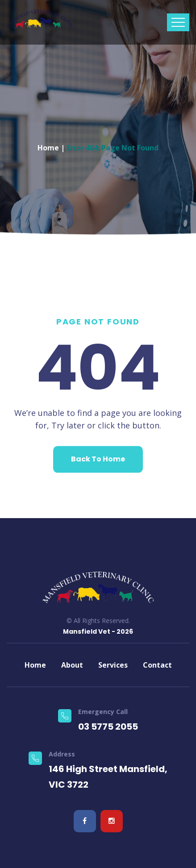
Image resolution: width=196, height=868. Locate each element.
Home (48, 145)
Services (113, 665)
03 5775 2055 (108, 727)
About (72, 665)
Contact (157, 665)
